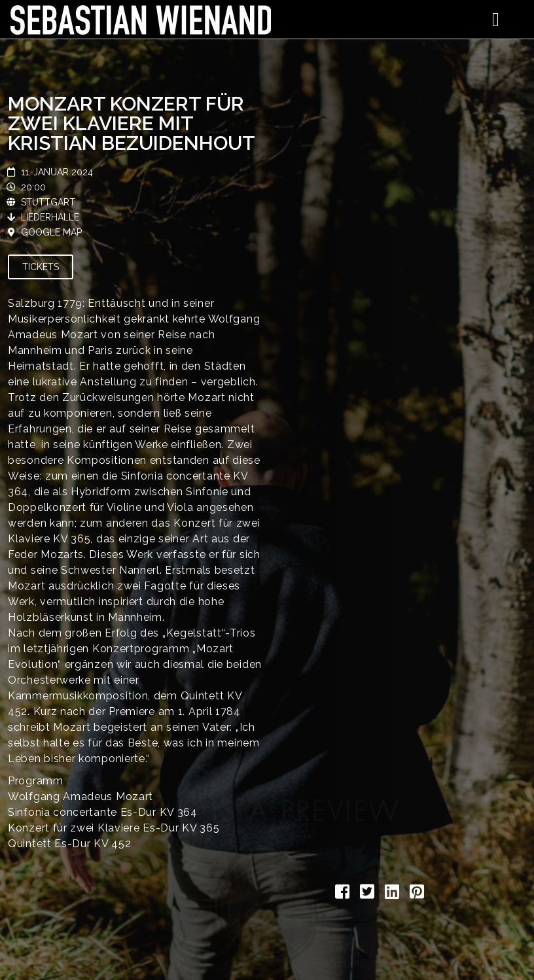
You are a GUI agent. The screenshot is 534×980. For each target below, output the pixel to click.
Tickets (41, 267)
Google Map (51, 232)
